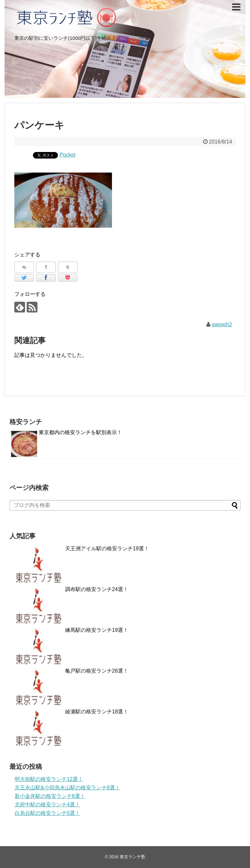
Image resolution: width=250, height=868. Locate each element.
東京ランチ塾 (132, 857)
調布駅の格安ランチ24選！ (97, 589)
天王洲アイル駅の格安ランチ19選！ (107, 548)
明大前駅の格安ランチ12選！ (49, 779)
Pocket (68, 155)
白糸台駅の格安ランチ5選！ (47, 813)
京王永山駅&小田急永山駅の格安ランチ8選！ (67, 788)
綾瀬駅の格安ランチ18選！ (97, 712)
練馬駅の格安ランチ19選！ (97, 630)
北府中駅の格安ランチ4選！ (47, 805)
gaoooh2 (222, 324)
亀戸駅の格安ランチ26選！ (97, 671)
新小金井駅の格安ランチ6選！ (50, 796)
